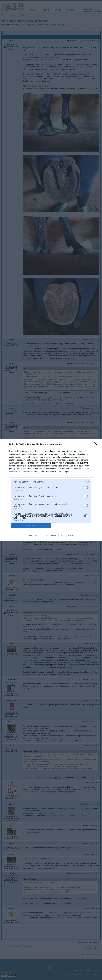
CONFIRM (31, 526)
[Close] (97, 445)
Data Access (51, 536)
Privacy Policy (67, 536)
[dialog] (51, 490)
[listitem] (51, 482)
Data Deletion (35, 536)
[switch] (86, 487)
